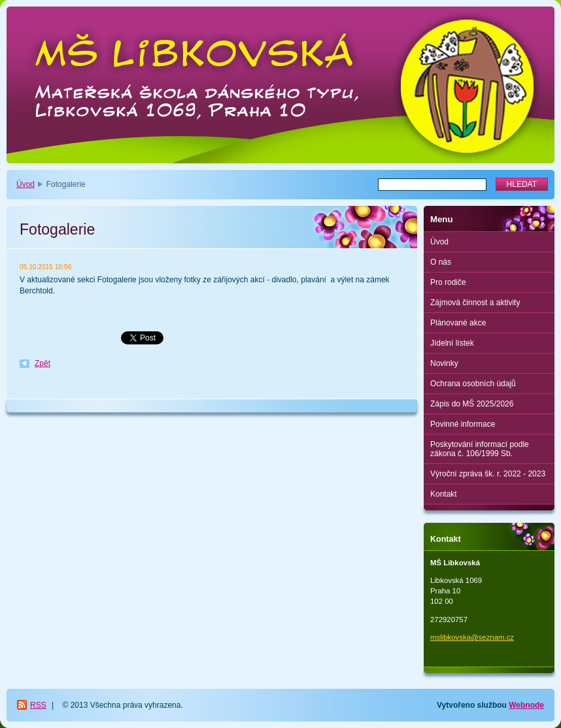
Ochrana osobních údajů (473, 384)
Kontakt (444, 494)
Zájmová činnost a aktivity (475, 303)
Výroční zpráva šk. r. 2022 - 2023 (488, 474)
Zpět (42, 363)
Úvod (25, 184)
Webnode (526, 705)
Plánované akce (458, 323)
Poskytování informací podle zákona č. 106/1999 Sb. (480, 449)
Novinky (444, 363)
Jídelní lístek (452, 343)
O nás (441, 262)
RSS (38, 705)
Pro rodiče (448, 282)
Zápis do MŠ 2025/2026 (472, 404)
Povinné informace (463, 424)
